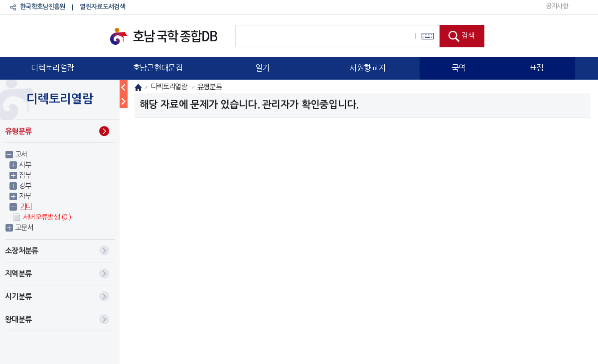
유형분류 (18, 131)
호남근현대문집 (157, 68)
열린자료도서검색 (102, 7)
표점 (536, 68)
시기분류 (18, 297)
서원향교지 (367, 68)
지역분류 (18, 274)
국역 (459, 68)
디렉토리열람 (52, 68)
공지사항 (557, 6)
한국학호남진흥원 (42, 7)
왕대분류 (18, 319)
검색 (468, 35)
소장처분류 (22, 251)
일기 (262, 68)
